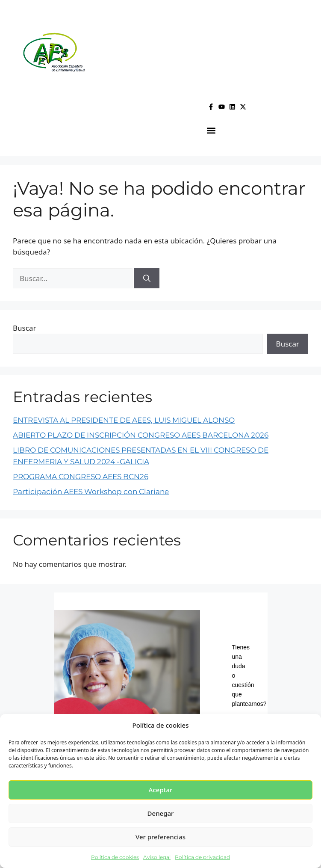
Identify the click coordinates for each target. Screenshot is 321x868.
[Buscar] (147, 278)
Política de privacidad (202, 857)
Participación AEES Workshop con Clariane (91, 492)
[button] (211, 130)
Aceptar (161, 790)
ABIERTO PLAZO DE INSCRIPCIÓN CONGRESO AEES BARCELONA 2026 (141, 435)
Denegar (161, 813)
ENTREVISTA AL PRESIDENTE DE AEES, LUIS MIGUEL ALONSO (124, 420)
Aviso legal (157, 857)
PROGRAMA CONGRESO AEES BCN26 (81, 477)
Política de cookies (115, 857)
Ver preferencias (160, 837)
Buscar (24, 328)
